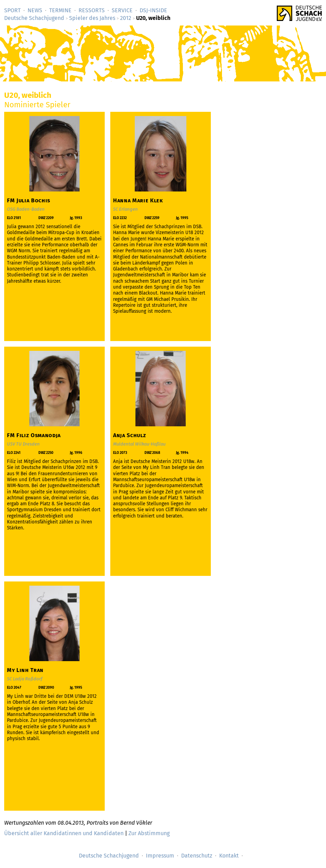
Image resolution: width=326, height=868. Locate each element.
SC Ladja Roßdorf (25, 679)
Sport (12, 10)
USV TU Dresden (23, 444)
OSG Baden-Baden (26, 209)
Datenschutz (197, 856)
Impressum (160, 856)
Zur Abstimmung (149, 833)
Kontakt (229, 856)
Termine (60, 10)
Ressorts (92, 10)
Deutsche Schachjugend (34, 18)
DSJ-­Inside (153, 10)
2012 (126, 18)
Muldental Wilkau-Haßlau (139, 444)
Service (122, 10)
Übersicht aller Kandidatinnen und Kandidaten (64, 833)
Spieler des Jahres (92, 18)
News (35, 10)
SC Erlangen (125, 209)
